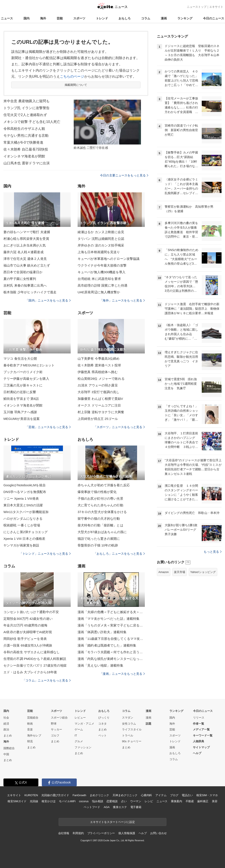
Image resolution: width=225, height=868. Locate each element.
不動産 (190, 801)
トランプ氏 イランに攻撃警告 (27, 108)
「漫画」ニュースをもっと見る (122, 674)
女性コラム (129, 724)
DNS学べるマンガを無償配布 (25, 492)
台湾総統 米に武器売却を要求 (99, 279)
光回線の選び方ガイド (55, 795)
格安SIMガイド (17, 801)
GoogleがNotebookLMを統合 (25, 485)
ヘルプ (197, 753)
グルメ (79, 741)
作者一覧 (198, 724)
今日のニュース (214, 18)
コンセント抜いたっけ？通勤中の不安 (31, 612)
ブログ (174, 795)
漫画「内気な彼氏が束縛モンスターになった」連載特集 (111, 659)
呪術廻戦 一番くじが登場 (22, 525)
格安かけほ (48, 801)
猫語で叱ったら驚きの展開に (99, 539)
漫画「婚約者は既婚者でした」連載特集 (107, 645)
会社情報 (64, 833)
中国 (6, 754)
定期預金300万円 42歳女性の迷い (28, 619)
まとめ (8, 735)
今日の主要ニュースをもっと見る (124, 175)
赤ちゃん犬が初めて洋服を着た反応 (104, 485)
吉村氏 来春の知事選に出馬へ (25, 285)
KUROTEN (31, 795)
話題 (148, 724)
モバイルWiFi (67, 801)
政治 (6, 729)
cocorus (84, 801)
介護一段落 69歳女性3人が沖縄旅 (28, 645)
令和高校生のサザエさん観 (24, 129)
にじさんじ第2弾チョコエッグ (26, 532)
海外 (43, 18)
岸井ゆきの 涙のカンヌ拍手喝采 (101, 245)
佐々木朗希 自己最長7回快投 (26, 149)
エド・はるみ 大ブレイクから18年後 (30, 672)
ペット (102, 735)
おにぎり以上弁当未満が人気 (25, 245)
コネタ (102, 724)
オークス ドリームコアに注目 (99, 405)
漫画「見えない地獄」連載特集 (100, 665)
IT (76, 735)
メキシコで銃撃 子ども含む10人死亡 (32, 122)
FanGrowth (79, 795)
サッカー (56, 729)
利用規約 (78, 833)
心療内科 (146, 795)
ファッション (83, 747)
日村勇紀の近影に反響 (20, 392)
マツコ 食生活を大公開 (20, 359)
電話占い (187, 795)
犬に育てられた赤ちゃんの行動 (100, 505)
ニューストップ (197, 7)
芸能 (60, 18)
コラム (146, 18)
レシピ (149, 801)
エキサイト (216, 7)
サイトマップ (201, 747)
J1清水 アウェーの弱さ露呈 (98, 385)
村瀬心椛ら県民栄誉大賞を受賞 (26, 239)
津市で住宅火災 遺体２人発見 (25, 259)
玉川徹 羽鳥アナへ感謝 (20, 412)
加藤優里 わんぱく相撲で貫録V (100, 399)
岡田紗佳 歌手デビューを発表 (25, 639)
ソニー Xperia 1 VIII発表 (21, 498)
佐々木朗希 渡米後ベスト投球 (99, 365)
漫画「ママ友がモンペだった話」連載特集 (109, 619)
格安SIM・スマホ (207, 795)
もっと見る (213, 552)
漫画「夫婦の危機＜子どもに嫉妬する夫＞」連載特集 (111, 612)
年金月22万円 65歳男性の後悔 (25, 625)
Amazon (164, 572)
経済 (6, 724)
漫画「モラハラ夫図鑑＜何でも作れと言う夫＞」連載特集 (111, 652)
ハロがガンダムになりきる (23, 519)
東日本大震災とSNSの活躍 (23, 505)
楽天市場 (180, 572)
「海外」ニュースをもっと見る (122, 300)
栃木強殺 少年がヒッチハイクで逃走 (30, 292)
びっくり (104, 718)
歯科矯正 (203, 801)
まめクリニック (99, 795)
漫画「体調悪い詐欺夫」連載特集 (102, 632)
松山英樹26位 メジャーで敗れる (101, 379)
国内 (27, 18)
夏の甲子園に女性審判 (20, 279)
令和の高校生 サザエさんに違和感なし (32, 652)
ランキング (185, 18)
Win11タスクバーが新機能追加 (26, 512)
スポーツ (79, 18)
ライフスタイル (132, 729)
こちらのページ (72, 76)
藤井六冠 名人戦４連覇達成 (23, 252)
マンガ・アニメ (84, 724)
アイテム (161, 795)
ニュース (7, 18)
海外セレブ (34, 735)
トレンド (102, 18)
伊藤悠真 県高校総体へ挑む (98, 372)
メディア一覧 (201, 729)
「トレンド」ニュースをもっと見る (45, 554)
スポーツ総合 (59, 718)
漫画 (164, 18)
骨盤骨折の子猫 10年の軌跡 (98, 545)
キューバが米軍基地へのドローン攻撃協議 (109, 259)
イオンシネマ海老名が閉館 (24, 156)
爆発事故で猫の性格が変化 (97, 492)
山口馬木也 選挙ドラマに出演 (27, 163)
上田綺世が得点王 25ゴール (98, 419)
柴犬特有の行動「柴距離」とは (100, 525)
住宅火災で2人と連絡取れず (25, 115)
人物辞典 (198, 741)
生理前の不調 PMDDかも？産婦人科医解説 (35, 659)
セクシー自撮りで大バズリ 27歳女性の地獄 (35, 665)
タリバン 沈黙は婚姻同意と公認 (101, 239)
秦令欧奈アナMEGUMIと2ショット (29, 365)
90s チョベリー (132, 741)
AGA (107, 807)
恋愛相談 (112, 801)
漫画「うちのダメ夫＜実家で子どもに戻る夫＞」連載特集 (111, 625)
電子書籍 (136, 807)
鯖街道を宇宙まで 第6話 (21, 399)
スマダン (128, 718)
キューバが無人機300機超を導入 (102, 272)
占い (124, 801)
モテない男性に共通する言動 (26, 136)
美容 (215, 801)
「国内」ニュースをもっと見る (48, 300)
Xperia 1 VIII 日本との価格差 (24, 539)
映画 (30, 724)
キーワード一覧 (203, 735)
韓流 (30, 741)
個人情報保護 (127, 833)
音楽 (30, 729)
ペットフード (92, 807)
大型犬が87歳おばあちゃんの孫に (102, 532)
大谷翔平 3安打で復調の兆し (98, 392)
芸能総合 (33, 718)
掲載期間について (76, 85)
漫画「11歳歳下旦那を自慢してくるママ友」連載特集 (111, 639)
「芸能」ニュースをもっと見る (48, 427)
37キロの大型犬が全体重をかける (102, 512)
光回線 (34, 801)
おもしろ (125, 18)
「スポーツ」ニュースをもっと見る (119, 427)
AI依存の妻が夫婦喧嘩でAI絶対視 (28, 632)
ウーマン (136, 801)
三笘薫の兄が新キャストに (23, 385)
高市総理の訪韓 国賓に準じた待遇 (102, 285)
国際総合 (9, 748)
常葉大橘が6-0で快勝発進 (23, 142)
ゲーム (79, 729)
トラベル (128, 735)
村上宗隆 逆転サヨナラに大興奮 (101, 412)
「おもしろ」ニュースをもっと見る (119, 554)
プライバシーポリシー (101, 833)
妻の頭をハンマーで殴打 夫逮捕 (27, 232)
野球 (54, 724)
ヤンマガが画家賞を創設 (21, 545)
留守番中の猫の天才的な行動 (99, 519)
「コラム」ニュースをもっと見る (47, 680)
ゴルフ (55, 735)
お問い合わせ (159, 833)
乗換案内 (176, 801)
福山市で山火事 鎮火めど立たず (27, 265)
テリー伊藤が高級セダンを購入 (26, 379)
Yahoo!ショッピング (203, 572)
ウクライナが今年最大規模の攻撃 (102, 265)
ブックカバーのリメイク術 (23, 372)
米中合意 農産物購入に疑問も (27, 101)
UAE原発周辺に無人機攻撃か (99, 292)
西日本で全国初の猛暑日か (23, 272)
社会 (6, 718)
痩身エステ (120, 807)
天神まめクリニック (125, 795)
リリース (199, 718)
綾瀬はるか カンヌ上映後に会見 (101, 232)
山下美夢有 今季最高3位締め (98, 359)
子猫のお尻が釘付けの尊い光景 (100, 498)
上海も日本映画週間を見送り (99, 252)
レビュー (80, 718)
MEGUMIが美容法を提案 (22, 419)
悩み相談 (98, 801)
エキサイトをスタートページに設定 (112, 822)
